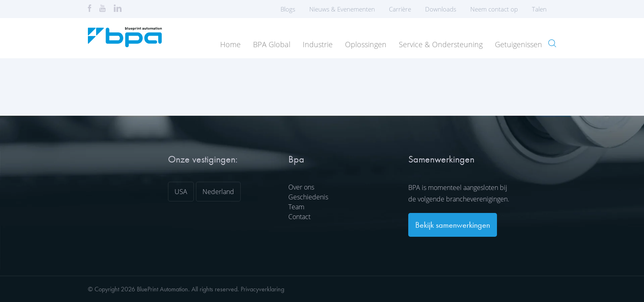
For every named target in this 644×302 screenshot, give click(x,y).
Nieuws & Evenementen (342, 9)
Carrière (400, 9)
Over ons (301, 187)
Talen (542, 9)
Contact (299, 217)
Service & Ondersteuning (441, 44)
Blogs (288, 9)
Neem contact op (494, 9)
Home (230, 44)
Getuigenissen (519, 44)
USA (181, 192)
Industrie (318, 44)
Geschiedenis (308, 197)
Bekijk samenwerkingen (453, 225)
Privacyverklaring (262, 289)
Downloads (441, 9)
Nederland (218, 192)
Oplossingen (366, 44)
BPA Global (272, 44)
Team (296, 207)
